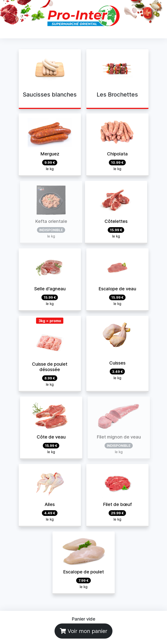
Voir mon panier (84, 631)
